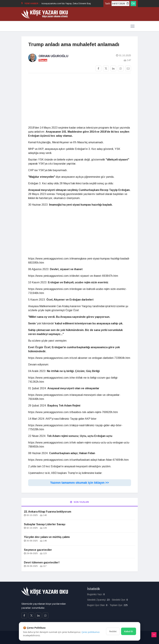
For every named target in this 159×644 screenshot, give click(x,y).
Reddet (113, 631)
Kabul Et (128, 631)
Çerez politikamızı (91, 632)
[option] (68, 4)
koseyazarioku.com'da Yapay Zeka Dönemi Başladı (68, 3)
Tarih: (108, 4)
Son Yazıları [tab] (79, 502)
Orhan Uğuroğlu (53, 56)
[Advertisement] (80, 100)
